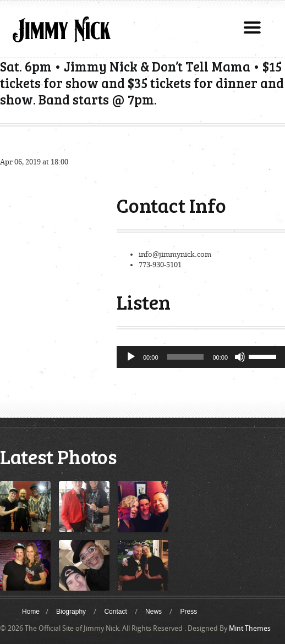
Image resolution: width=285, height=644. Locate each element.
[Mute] (240, 357)
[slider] (186, 357)
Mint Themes (250, 628)
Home (31, 612)
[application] (201, 357)
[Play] (131, 357)
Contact (115, 612)
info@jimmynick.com (175, 254)
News (154, 612)
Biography (71, 612)
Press (188, 612)
